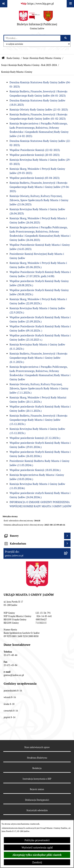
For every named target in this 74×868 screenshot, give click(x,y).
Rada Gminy (13, 58)
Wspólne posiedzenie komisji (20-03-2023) (35, 155)
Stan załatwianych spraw (37, 747)
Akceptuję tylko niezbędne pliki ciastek (37, 855)
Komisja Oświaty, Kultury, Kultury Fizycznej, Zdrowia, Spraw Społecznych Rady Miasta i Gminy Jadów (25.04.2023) (39, 200)
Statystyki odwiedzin (37, 810)
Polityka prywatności (37, 840)
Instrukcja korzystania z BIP (37, 779)
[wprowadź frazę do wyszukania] (32, 38)
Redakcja (37, 768)
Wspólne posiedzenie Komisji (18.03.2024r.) (35, 470)
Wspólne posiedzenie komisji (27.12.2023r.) (35, 438)
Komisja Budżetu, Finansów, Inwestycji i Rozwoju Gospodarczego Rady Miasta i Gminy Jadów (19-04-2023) (40, 187)
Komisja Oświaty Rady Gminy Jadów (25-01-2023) (39, 110)
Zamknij (37, 862)
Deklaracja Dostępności (37, 800)
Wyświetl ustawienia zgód (37, 848)
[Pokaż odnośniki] (4, 4)
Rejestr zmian (37, 789)
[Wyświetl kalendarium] (67, 544)
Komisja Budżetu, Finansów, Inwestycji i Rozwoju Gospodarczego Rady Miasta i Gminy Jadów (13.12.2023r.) (38, 420)
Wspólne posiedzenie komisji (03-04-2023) (35, 178)
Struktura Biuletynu (37, 758)
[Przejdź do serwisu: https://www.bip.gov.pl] (37, 4)
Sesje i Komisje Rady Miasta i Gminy (42, 58)
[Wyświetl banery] (67, 536)
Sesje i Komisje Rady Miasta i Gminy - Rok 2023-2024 (29, 65)
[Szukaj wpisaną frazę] (66, 38)
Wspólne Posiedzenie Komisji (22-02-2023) (35, 150)
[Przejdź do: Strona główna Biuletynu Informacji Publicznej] (3, 58)
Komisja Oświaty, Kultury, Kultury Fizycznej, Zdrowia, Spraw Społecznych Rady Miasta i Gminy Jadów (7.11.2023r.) (39, 388)
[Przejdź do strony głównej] (37, 21)
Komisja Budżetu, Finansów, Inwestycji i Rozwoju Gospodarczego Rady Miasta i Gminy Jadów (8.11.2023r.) (38, 358)
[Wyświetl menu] (70, 4)
